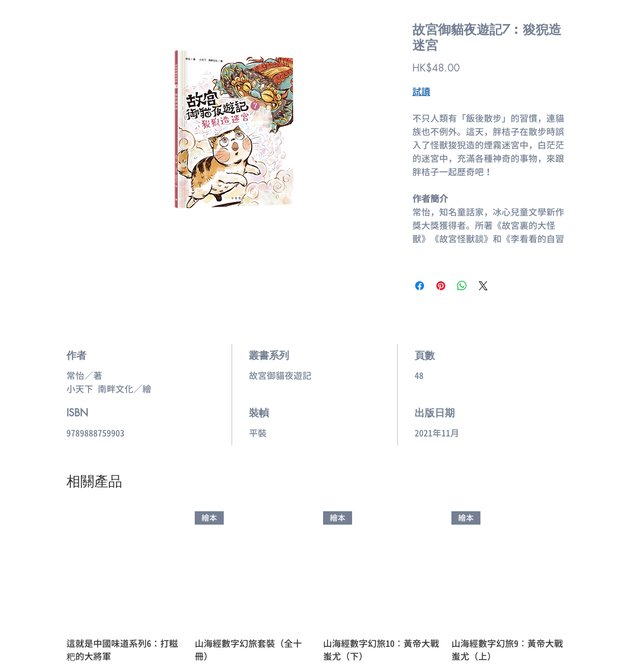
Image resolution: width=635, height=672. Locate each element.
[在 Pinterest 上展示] (441, 286)
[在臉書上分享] (420, 286)
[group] (317, 587)
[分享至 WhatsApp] (462, 286)
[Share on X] (483, 286)
